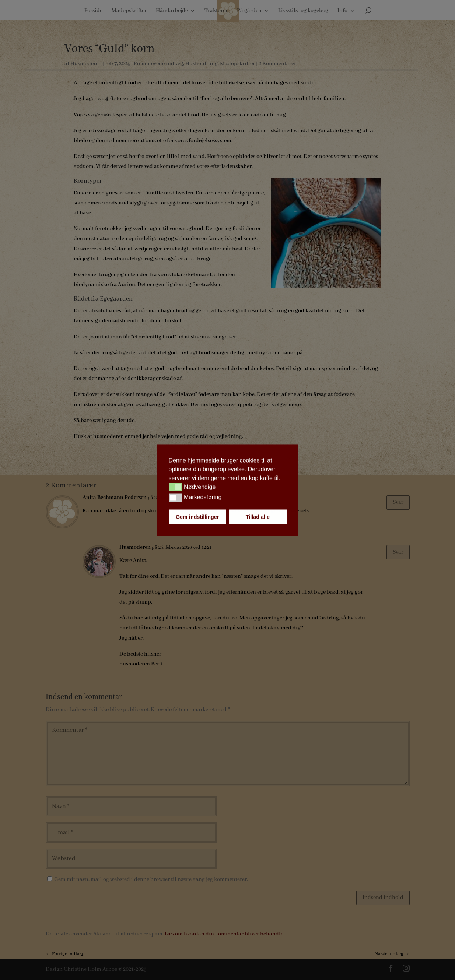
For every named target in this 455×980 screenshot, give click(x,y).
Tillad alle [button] (258, 517)
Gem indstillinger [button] (197, 517)
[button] (176, 487)
